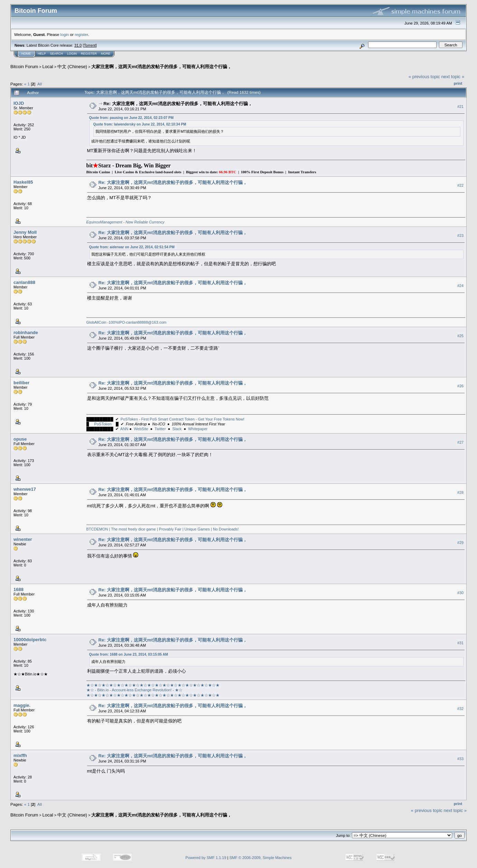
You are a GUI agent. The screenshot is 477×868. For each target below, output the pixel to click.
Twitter (160, 429)
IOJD (19, 103)
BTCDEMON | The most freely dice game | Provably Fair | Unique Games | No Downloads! (163, 529)
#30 (460, 593)
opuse (20, 439)
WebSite (141, 429)
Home (26, 54)
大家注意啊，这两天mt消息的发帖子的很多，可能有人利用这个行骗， (161, 67)
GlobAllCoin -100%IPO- (106, 322)
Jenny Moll (25, 232)
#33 (460, 759)
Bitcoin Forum (24, 67)
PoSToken (103, 424)
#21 (460, 107)
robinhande (26, 333)
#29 (460, 543)
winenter (23, 539)
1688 (18, 589)
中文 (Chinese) (72, 67)
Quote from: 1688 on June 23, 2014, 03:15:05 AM (129, 654)
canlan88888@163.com (146, 322)
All (40, 84)
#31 (460, 643)
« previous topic (424, 77)
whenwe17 (25, 489)
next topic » (453, 77)
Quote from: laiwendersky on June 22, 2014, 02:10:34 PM (140, 124)
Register (89, 54)
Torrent (90, 45)
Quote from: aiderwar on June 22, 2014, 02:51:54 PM (132, 247)
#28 (460, 492)
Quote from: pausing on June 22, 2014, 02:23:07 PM (132, 118)
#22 (460, 185)
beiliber (21, 383)
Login (72, 54)
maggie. (22, 705)
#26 (460, 386)
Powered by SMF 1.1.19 (206, 858)
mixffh (20, 755)
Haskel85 (23, 182)
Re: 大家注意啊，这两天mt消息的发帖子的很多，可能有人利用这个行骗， (178, 104)
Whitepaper (198, 429)
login (65, 34)
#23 (460, 236)
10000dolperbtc (30, 640)
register (81, 34)
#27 (460, 442)
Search (57, 54)
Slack (177, 429)
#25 (460, 336)
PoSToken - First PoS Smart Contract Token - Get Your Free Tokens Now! (183, 419)
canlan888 (24, 282)
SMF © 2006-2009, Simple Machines (261, 858)
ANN (124, 429)
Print (458, 83)
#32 (460, 709)
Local (48, 67)
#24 (460, 286)
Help (42, 54)
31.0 (78, 45)
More (106, 54)
